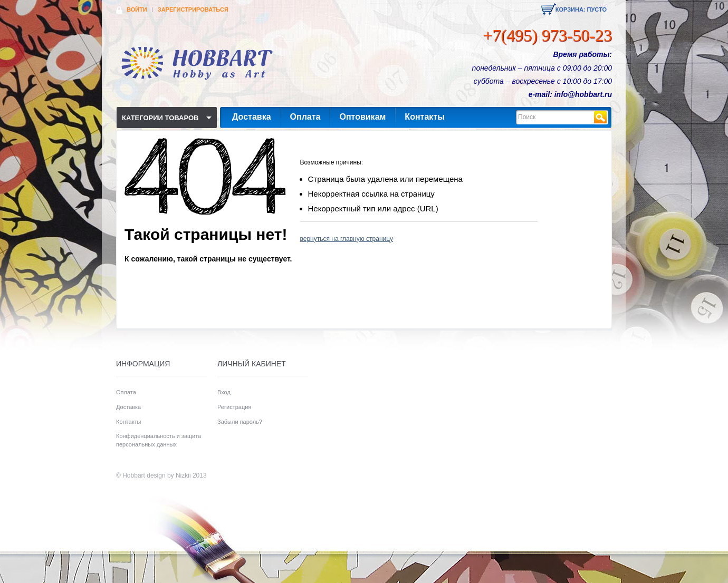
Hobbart (134, 475)
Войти (137, 9)
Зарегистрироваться (193, 9)
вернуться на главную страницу (347, 239)
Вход (224, 392)
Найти (600, 117)
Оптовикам (362, 117)
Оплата (305, 117)
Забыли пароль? (240, 422)
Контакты (424, 117)
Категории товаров (160, 118)
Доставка (252, 117)
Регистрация (234, 407)
